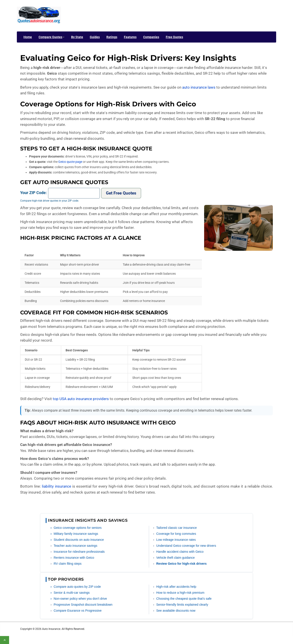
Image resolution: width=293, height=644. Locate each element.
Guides (95, 37)
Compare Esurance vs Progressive (78, 611)
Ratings (112, 37)
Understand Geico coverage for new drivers (186, 546)
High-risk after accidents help (176, 587)
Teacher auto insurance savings (75, 546)
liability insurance (56, 486)
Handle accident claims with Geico (180, 552)
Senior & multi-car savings (72, 593)
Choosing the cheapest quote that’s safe (184, 599)
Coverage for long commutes (176, 534)
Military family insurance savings (76, 534)
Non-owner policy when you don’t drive (80, 599)
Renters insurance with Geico (74, 558)
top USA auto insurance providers (81, 399)
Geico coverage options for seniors (78, 528)
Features (130, 37)
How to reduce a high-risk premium (180, 593)
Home (28, 37)
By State (77, 37)
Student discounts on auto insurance (79, 540)
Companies (151, 37)
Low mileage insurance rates (176, 540)
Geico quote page (70, 162)
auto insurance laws (199, 87)
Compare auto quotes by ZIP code (77, 587)
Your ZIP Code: (33, 193)
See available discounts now (176, 611)
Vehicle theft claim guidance (176, 558)
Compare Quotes (52, 37)
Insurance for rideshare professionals (79, 552)
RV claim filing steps (68, 564)
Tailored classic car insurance (177, 528)
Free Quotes (174, 37)
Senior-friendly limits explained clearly (182, 605)
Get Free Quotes (121, 193)
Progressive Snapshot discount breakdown (83, 605)
